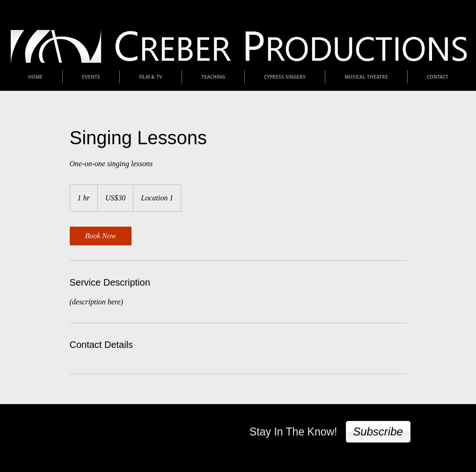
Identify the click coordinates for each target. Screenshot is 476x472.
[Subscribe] (378, 432)
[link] (101, 236)
